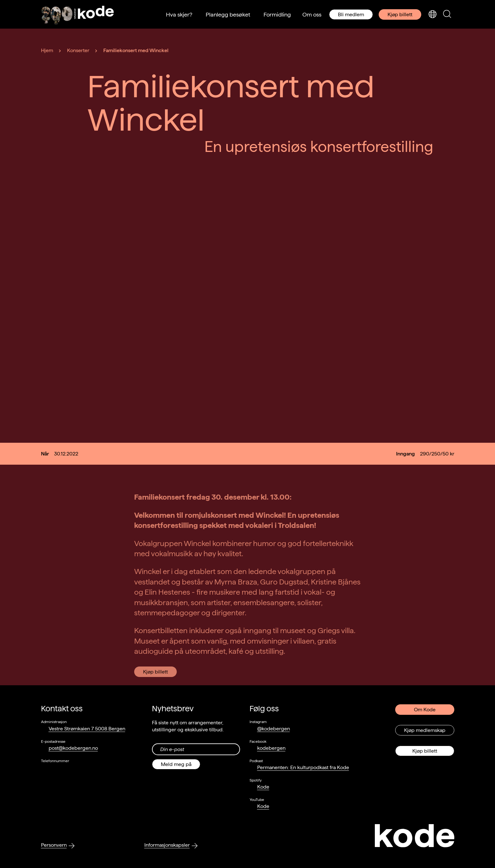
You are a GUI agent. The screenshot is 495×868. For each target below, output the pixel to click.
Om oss (312, 14)
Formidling (277, 14)
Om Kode (425, 710)
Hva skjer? (179, 14)
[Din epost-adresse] (196, 749)
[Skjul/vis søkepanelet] (447, 14)
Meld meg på (176, 764)
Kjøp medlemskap (425, 730)
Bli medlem (351, 14)
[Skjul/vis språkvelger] (432, 14)
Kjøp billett (400, 14)
